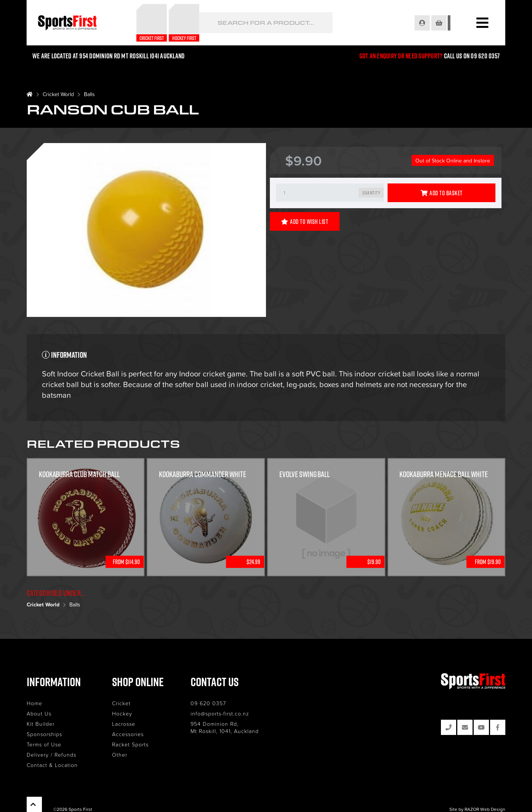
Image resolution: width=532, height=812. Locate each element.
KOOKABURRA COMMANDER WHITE (203, 474)
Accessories (128, 734)
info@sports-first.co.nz (220, 713)
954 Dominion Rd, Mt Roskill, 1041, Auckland (225, 727)
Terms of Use (44, 744)
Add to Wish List (305, 222)
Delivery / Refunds (51, 755)
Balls (89, 94)
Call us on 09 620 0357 (472, 56)
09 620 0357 (208, 703)
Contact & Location (52, 765)
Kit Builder (41, 724)
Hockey (122, 713)
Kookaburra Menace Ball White (444, 474)
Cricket (121, 703)
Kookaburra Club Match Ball (79, 474)
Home (34, 703)
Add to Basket (442, 193)
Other (120, 755)
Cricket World (58, 94)
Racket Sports (130, 744)
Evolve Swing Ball (305, 474)
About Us (39, 713)
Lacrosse (124, 724)
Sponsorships (44, 734)
